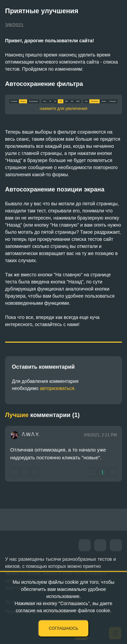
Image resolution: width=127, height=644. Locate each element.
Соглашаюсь (63, 628)
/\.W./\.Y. (31, 434)
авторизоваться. (58, 388)
